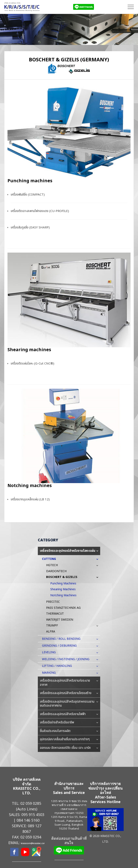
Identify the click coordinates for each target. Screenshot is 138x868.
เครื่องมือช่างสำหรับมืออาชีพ (69, 723)
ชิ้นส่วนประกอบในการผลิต (69, 731)
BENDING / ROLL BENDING (63, 639)
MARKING (51, 673)
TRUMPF (54, 626)
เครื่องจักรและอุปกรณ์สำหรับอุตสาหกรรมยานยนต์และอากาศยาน (69, 704)
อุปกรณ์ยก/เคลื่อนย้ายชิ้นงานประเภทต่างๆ (69, 739)
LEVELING (51, 652)
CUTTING (51, 559)
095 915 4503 (33, 815)
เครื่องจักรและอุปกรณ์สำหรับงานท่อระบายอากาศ (69, 683)
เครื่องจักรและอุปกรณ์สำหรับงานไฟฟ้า (69, 714)
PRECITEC (53, 602)
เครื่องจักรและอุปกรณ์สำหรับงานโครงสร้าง (69, 693)
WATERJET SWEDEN (60, 620)
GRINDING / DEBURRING (61, 646)
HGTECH (54, 565)
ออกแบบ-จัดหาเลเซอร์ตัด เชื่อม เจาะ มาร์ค (69, 748)
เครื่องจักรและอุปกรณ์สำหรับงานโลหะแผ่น (69, 551)
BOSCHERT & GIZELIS (64, 577)
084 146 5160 (28, 820)
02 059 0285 (31, 803)
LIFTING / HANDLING (59, 666)
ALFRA (51, 632)
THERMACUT (55, 614)
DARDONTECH (56, 571)
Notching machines (30, 486)
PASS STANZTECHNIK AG (63, 608)
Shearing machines (29, 350)
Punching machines (30, 181)
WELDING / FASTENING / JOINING (68, 659)
